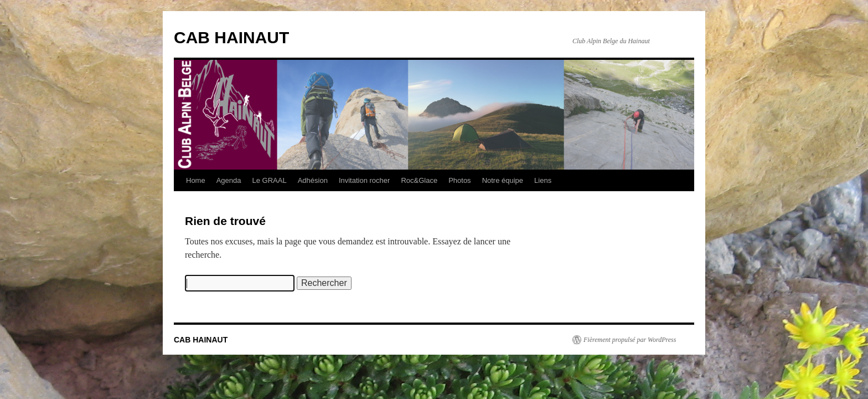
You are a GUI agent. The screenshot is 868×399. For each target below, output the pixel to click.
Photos (459, 180)
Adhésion (313, 180)
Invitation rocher (365, 180)
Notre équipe (503, 180)
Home (196, 180)
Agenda (229, 180)
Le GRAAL (270, 180)
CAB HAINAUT (231, 37)
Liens (543, 180)
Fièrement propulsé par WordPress (630, 340)
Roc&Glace (419, 180)
